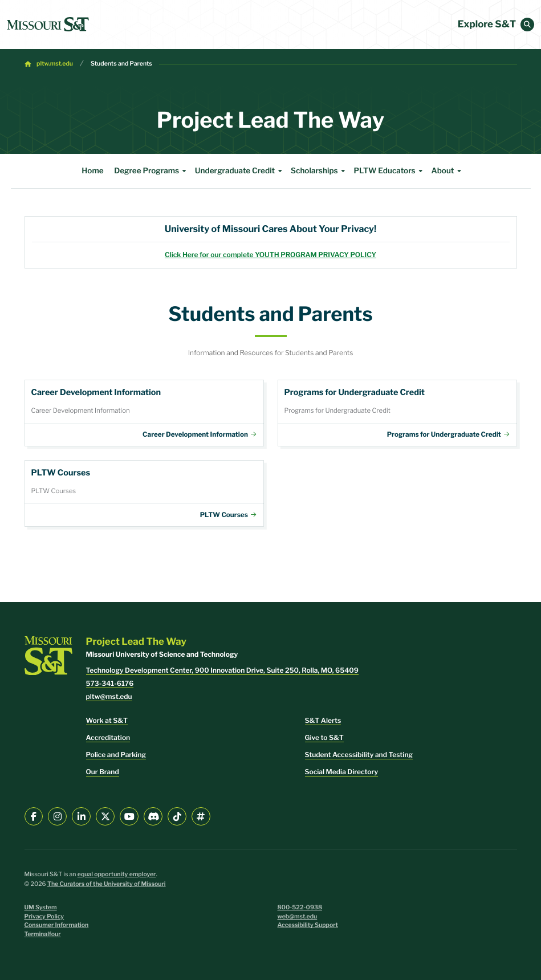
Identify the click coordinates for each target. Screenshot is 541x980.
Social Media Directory (342, 772)
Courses (144, 493)
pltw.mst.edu (55, 64)
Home (92, 171)
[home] (48, 25)
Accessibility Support (308, 925)
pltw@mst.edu (109, 696)
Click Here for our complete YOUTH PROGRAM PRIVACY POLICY (270, 255)
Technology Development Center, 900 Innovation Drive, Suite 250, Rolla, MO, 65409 (222, 670)
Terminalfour (43, 934)
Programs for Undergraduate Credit (397, 413)
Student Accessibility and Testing (359, 755)
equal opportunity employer (117, 874)
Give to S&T (324, 737)
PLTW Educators (389, 171)
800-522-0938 (300, 907)
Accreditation (108, 737)
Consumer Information (57, 925)
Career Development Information (144, 413)
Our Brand (103, 772)
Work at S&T (107, 720)
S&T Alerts (323, 720)
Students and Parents (121, 64)
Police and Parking (116, 755)
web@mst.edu (298, 916)
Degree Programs (152, 171)
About (448, 171)
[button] (527, 25)
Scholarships (320, 171)
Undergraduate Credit (240, 171)
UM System (41, 907)
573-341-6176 (110, 683)
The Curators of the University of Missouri (107, 884)
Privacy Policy (44, 916)
